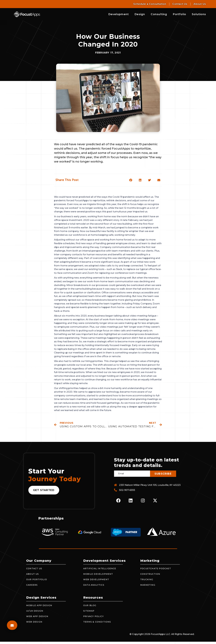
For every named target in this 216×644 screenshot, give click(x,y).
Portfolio (179, 14)
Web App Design (37, 616)
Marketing (148, 585)
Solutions (199, 14)
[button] (131, 180)
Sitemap (89, 611)
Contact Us (180, 4)
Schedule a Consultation (150, 4)
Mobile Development (98, 574)
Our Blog (90, 605)
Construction (150, 574)
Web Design (34, 622)
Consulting (159, 14)
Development (119, 14)
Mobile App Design (39, 605)
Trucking (147, 579)
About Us (200, 4)
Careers (32, 585)
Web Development (96, 579)
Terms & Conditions (97, 622)
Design (140, 14)
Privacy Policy (93, 616)
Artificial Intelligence (100, 569)
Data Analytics (94, 585)
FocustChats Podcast (156, 569)
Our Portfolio (37, 579)
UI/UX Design (35, 611)
